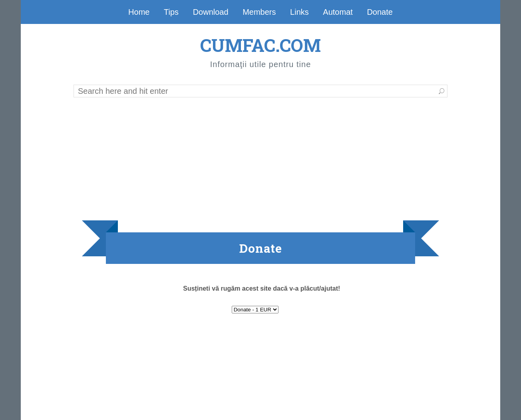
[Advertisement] (260, 158)
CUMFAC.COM (260, 45)
